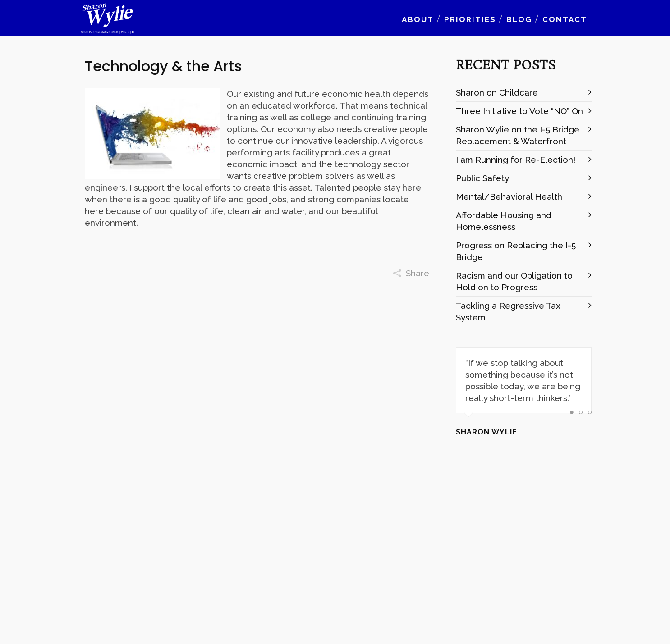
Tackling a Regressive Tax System (508, 311)
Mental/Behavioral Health (509, 196)
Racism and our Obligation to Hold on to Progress (514, 281)
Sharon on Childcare (497, 92)
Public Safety (482, 178)
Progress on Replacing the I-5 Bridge (516, 251)
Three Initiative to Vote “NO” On (519, 111)
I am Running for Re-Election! (516, 160)
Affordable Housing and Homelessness (504, 221)
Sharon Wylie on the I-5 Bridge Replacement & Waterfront (518, 135)
